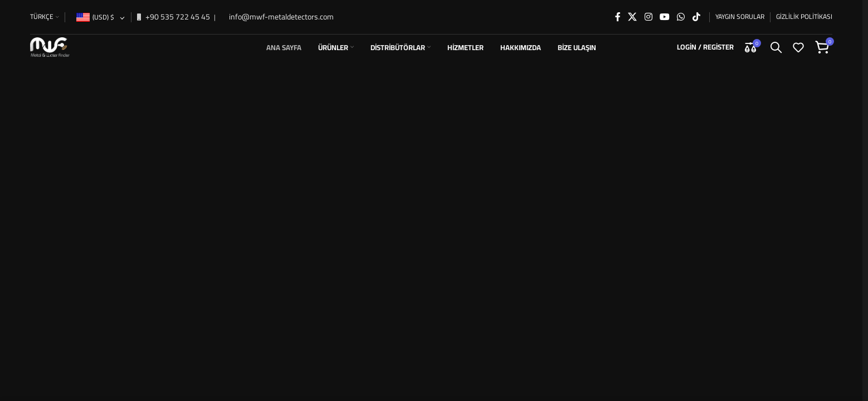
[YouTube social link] (664, 9)
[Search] (776, 42)
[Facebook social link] (618, 9)
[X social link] (633, 9)
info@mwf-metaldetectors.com (281, 9)
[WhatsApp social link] (681, 9)
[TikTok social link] (696, 9)
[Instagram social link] (648, 9)
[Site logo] (60, 41)
